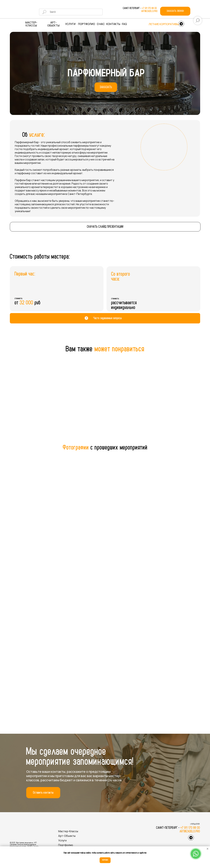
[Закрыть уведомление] (208, 849)
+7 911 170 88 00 (150, 8)
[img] (24, 11)
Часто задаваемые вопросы (108, 318)
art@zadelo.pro (149, 11)
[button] (175, 11)
